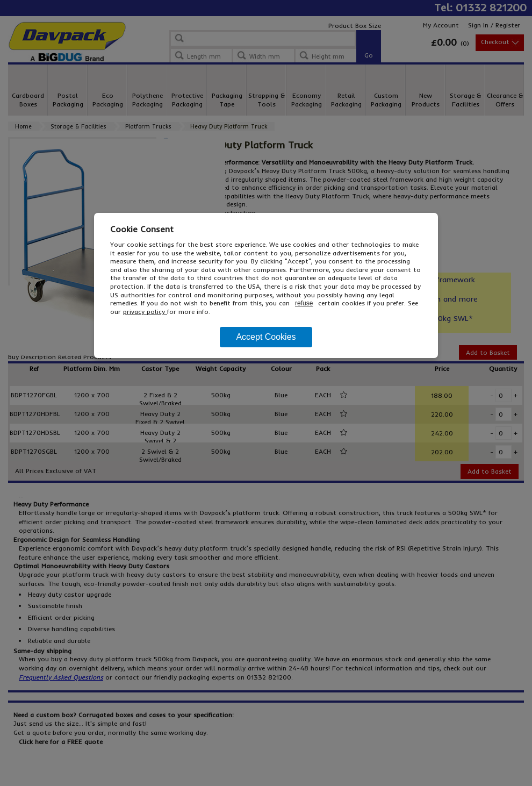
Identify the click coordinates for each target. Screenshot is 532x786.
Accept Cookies (266, 337)
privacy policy (145, 312)
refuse (304, 303)
